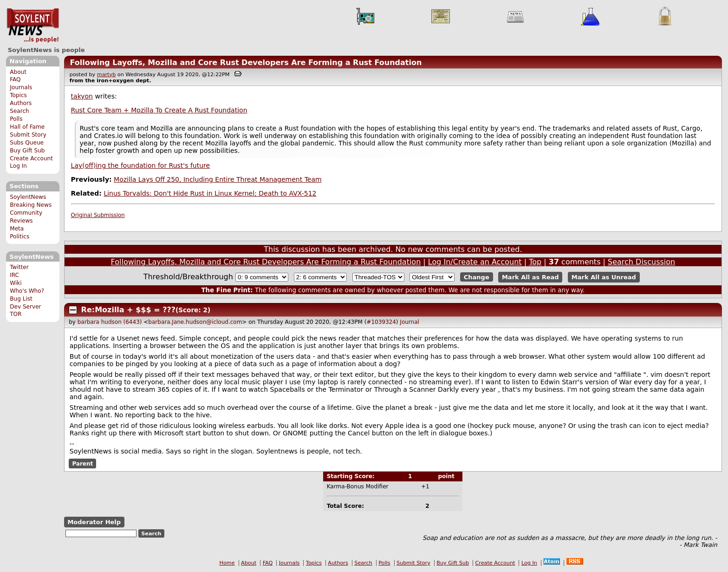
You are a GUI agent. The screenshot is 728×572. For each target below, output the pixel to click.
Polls (16, 119)
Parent (82, 463)
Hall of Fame (27, 127)
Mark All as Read (530, 277)
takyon (82, 96)
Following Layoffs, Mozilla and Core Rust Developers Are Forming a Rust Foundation (246, 62)
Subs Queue (27, 143)
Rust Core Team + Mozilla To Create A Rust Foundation (159, 110)
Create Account (31, 158)
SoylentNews (33, 26)
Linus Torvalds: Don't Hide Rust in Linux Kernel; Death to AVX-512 (210, 193)
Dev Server (25, 307)
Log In (18, 166)
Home (227, 563)
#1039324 (381, 322)
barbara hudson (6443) (110, 322)
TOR (16, 314)
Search (19, 111)
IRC (14, 275)
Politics (19, 237)
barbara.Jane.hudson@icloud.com (195, 322)
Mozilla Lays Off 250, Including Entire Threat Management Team (218, 179)
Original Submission (98, 215)
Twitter (19, 267)
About (18, 72)
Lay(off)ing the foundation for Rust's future (141, 165)
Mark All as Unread (604, 277)
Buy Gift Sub (27, 151)
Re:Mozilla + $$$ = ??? (128, 310)
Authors (21, 103)
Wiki (16, 283)
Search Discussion (641, 262)
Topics (18, 95)
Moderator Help (94, 522)
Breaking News (31, 205)
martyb (106, 75)
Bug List (21, 299)
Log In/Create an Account (475, 262)
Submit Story (28, 135)
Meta (17, 229)
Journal (409, 322)
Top (535, 262)
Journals (21, 87)
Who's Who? (27, 291)
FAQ (15, 79)
